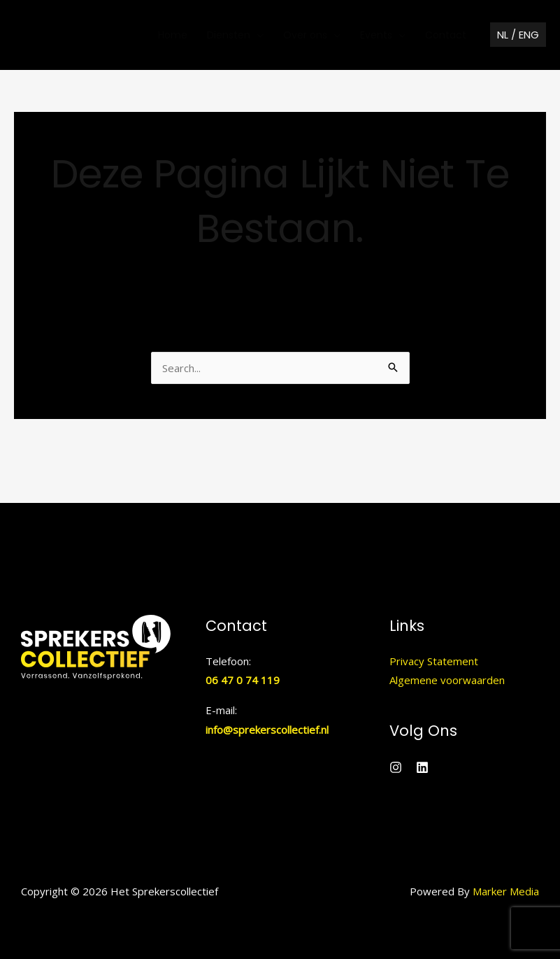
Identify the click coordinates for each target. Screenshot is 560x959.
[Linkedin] (422, 767)
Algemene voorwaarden (447, 680)
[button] (518, 35)
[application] (257, 35)
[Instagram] (396, 767)
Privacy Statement (434, 661)
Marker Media (506, 891)
